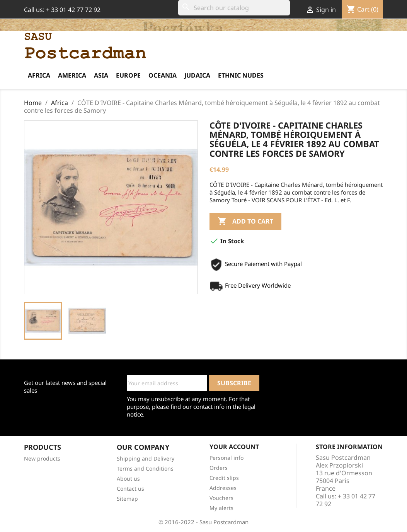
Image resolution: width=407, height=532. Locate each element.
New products (42, 458)
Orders (219, 468)
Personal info (226, 458)
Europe (128, 75)
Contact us (130, 489)
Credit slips (224, 478)
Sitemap (127, 499)
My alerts (221, 508)
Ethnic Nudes (241, 75)
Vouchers (221, 498)
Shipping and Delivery (146, 458)
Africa (39, 75)
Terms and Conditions (145, 468)
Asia (101, 75)
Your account (234, 447)
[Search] (234, 8)
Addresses (223, 488)
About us (128, 479)
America (72, 75)
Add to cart (245, 222)
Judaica (197, 75)
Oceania (163, 75)
